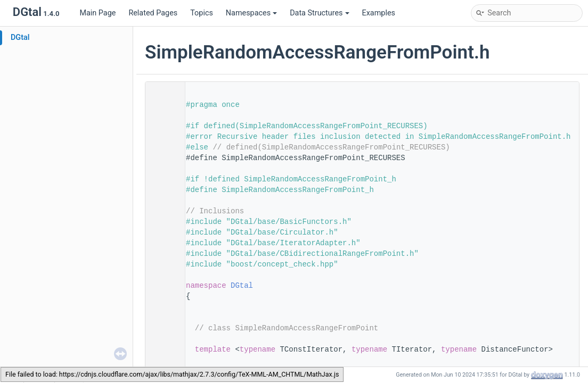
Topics (202, 13)
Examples (379, 13)
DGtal (20, 38)
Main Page (97, 13)
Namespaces (251, 13)
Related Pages (153, 13)
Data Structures (319, 13)
